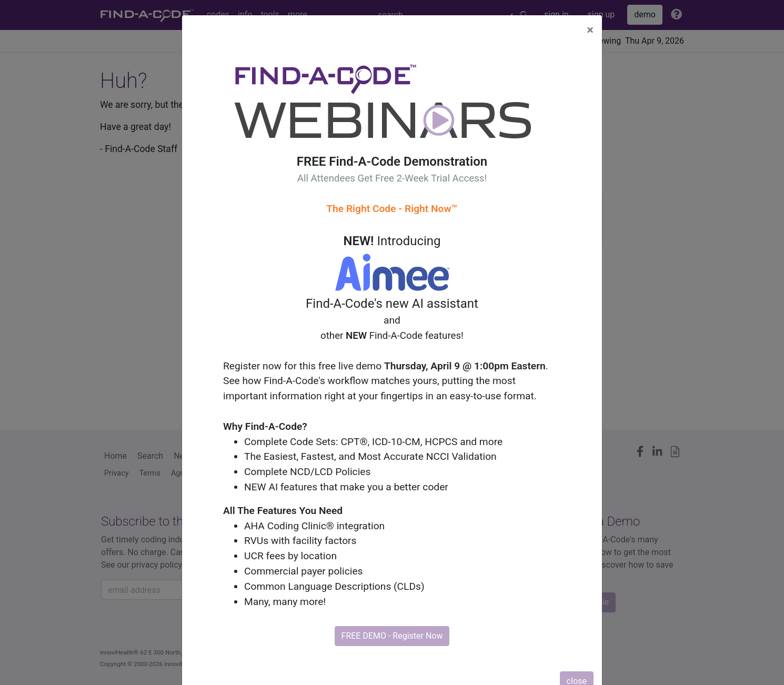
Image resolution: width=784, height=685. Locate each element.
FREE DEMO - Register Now (392, 636)
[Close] (590, 30)
